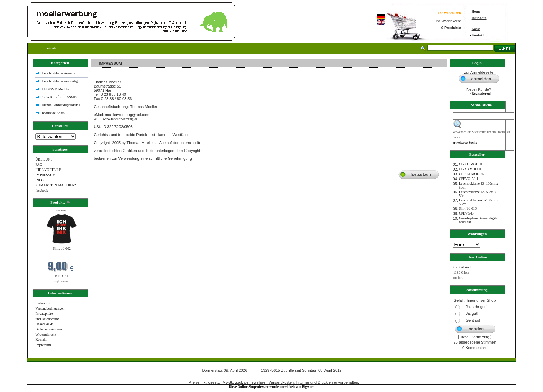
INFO (39, 180)
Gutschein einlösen (48, 329)
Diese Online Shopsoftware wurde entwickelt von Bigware (272, 387)
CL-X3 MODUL (471, 169)
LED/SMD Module (55, 89)
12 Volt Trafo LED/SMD (59, 97)
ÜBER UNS (44, 159)
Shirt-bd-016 (468, 208)
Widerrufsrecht (46, 334)
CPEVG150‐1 (469, 179)
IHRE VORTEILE (48, 170)
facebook (42, 190)
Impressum (43, 345)
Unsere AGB (44, 324)
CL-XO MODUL (471, 164)
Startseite (49, 48)
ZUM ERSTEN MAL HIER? (56, 185)
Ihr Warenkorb (449, 13)
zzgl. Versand (62, 281)
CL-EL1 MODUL (471, 174)
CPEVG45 (466, 213)
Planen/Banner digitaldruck (61, 105)
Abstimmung (480, 337)
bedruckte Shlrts (53, 113)
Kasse (476, 29)
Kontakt (478, 35)
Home (476, 12)
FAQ (39, 165)
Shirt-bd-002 (62, 249)
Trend (464, 337)
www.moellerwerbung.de (120, 119)
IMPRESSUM (45, 175)
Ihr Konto (479, 18)
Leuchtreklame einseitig (59, 73)
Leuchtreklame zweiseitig (60, 81)
